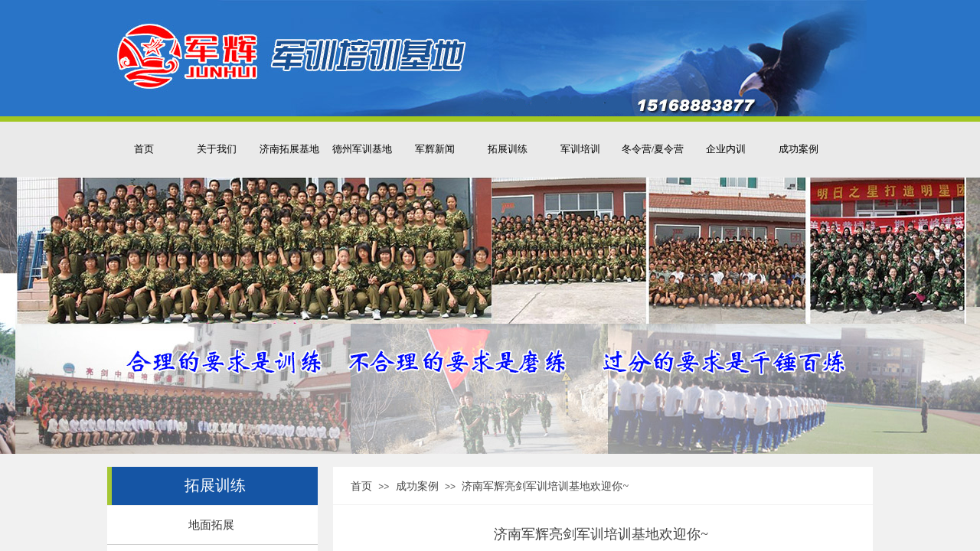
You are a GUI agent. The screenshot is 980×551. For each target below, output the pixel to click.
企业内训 (726, 149)
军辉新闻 (435, 149)
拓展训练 (508, 149)
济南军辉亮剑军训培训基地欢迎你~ (545, 486)
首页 (144, 149)
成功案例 (799, 149)
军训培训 (580, 149)
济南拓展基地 (289, 149)
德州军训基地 (362, 149)
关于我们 (217, 149)
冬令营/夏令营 (653, 149)
